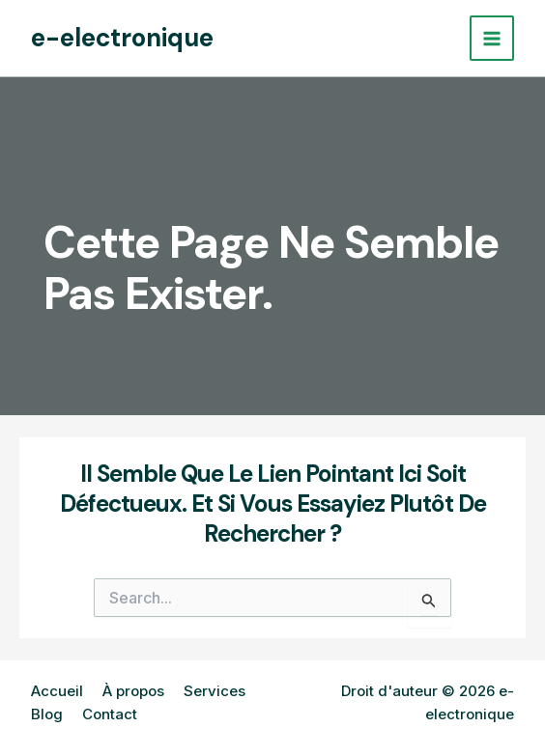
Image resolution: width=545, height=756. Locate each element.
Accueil (57, 691)
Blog (47, 714)
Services (215, 691)
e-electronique (122, 38)
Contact (110, 714)
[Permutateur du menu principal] (492, 38)
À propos (133, 691)
